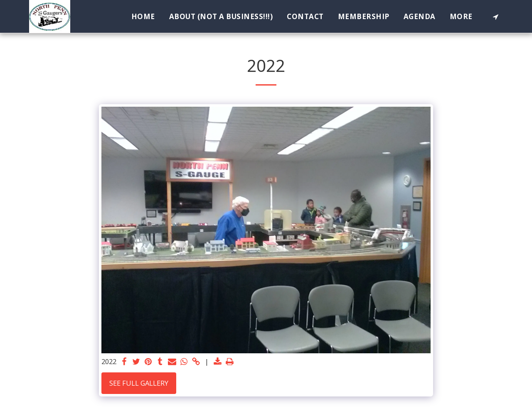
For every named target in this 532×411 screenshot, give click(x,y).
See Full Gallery (139, 383)
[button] (496, 17)
